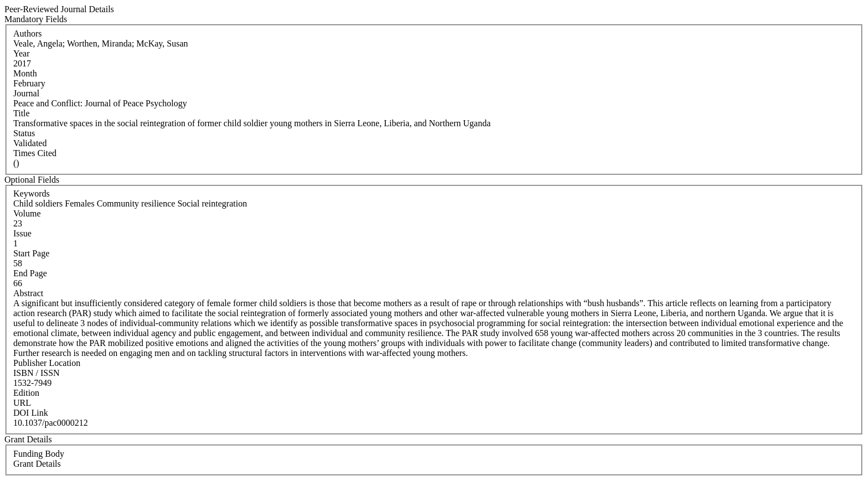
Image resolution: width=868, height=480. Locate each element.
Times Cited (35, 153)
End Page (30, 273)
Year (21, 53)
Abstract (28, 293)
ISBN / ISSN (37, 373)
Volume (27, 213)
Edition (26, 393)
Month (25, 73)
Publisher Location (47, 363)
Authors (28, 33)
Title (22, 113)
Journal (26, 93)
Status (24, 133)
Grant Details (37, 464)
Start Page (31, 253)
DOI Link (31, 413)
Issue (22, 233)
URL (22, 403)
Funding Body (39, 454)
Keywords (32, 193)
